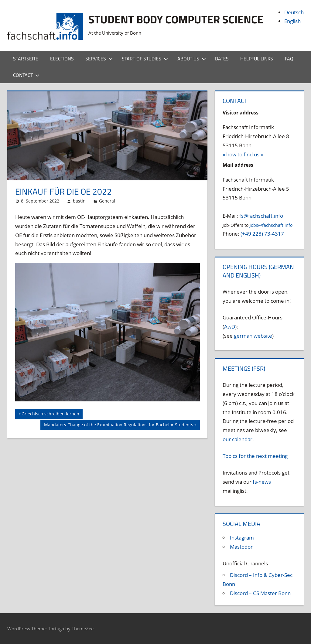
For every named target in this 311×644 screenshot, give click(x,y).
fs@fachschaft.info (261, 216)
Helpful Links (257, 59)
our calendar (238, 439)
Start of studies (145, 59)
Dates (222, 59)
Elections (62, 59)
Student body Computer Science (176, 19)
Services (99, 59)
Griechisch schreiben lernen (50, 414)
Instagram (242, 538)
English (292, 21)
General (107, 201)
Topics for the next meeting (255, 456)
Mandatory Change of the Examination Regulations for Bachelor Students (118, 425)
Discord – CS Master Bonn (260, 593)
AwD (230, 327)
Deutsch (294, 12)
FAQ (289, 59)
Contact (26, 75)
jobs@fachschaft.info (271, 225)
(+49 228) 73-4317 (262, 234)
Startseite (26, 59)
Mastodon (242, 547)
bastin (79, 201)
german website (253, 336)
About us (192, 59)
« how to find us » (243, 154)
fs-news (262, 482)
